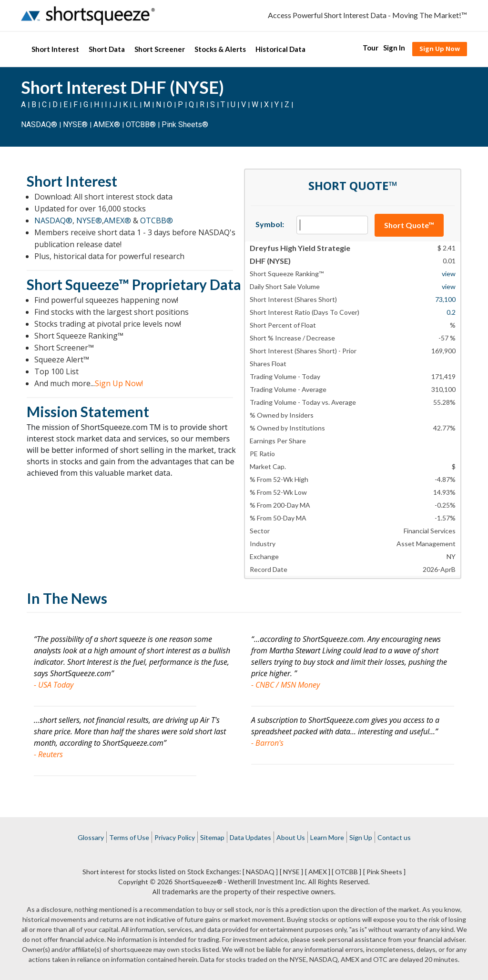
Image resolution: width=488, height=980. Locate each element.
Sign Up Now (440, 49)
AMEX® (107, 125)
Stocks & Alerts (220, 49)
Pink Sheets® (185, 125)
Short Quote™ (409, 225)
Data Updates (250, 837)
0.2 (451, 312)
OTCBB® (141, 125)
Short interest (104, 872)
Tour (371, 48)
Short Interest (55, 49)
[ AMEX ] (318, 872)
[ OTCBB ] (346, 872)
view (449, 274)
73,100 (445, 299)
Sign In (394, 48)
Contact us (394, 837)
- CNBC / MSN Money (285, 685)
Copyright (133, 882)
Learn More (327, 837)
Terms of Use (129, 837)
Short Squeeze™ (78, 284)
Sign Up (361, 837)
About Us (291, 837)
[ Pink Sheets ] (384, 872)
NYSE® (76, 125)
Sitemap (212, 837)
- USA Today (54, 685)
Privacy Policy (175, 837)
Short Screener (160, 49)
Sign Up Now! (119, 383)
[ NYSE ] (291, 872)
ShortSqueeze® (198, 882)
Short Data (107, 49)
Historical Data (280, 49)
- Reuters (48, 754)
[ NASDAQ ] (260, 872)
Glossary (91, 837)
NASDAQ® (39, 125)
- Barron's (267, 743)
